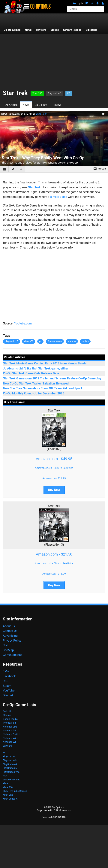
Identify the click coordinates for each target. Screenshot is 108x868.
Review (57, 105)
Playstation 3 (55, 93)
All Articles (11, 105)
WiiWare (7, 746)
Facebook (9, 676)
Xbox (5, 783)
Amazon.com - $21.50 (54, 554)
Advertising (10, 636)
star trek (72, 341)
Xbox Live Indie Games (15, 791)
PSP (5, 776)
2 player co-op (55, 341)
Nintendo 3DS (10, 727)
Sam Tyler (41, 114)
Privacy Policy (12, 641)
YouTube (9, 690)
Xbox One (8, 795)
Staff (6, 645)
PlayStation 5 (10, 768)
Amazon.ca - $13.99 (54, 574)
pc (40, 341)
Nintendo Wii (10, 742)
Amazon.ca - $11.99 (54, 478)
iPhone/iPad (9, 723)
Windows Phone (11, 780)
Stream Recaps (72, 30)
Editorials (92, 30)
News (28, 30)
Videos (55, 30)
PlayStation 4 (10, 764)
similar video (59, 197)
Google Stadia (10, 719)
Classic (7, 715)
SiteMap (8, 650)
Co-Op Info (41, 105)
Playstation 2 (10, 756)
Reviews (41, 30)
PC (69, 93)
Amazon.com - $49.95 (54, 459)
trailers (85, 341)
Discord (8, 695)
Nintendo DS (9, 730)
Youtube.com (23, 323)
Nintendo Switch (12, 734)
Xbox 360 (37, 93)
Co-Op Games (12, 30)
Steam (7, 686)
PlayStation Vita (11, 772)
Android (7, 711)
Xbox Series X (10, 799)
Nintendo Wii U (11, 738)
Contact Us (10, 631)
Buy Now (54, 490)
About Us (9, 626)
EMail (7, 671)
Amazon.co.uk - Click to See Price (54, 468)
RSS (6, 681)
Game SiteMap (13, 655)
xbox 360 (29, 341)
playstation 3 (12, 341)
